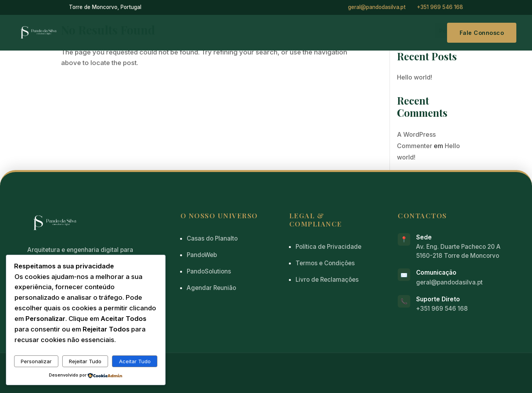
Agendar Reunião (211, 288)
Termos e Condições (325, 263)
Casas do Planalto (212, 238)
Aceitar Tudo (135, 361)
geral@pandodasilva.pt (377, 7)
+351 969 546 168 (440, 7)
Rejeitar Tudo (85, 361)
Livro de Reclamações (327, 280)
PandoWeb (202, 255)
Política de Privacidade (328, 247)
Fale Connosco (482, 33)
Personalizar (36, 361)
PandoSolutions (209, 271)
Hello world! (415, 77)
